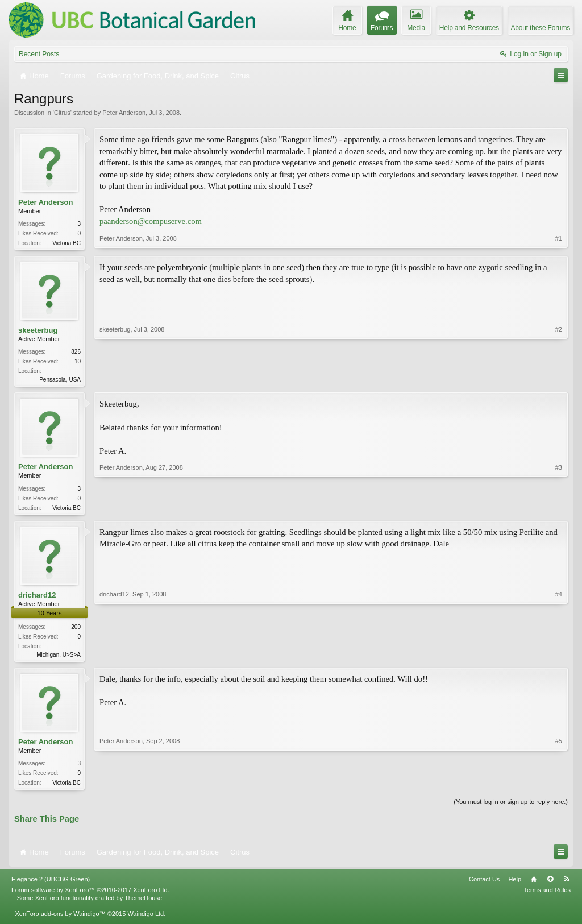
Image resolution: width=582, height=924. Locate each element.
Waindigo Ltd (145, 919)
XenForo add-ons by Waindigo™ (60, 919)
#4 (559, 657)
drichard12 (37, 598)
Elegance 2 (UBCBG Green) (51, 885)
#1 (559, 242)
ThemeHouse (143, 904)
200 (76, 630)
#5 (559, 786)
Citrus (62, 113)
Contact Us (484, 885)
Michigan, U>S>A (59, 658)
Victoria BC (66, 243)
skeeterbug (38, 331)
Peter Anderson (124, 113)
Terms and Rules (547, 896)
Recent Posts (39, 54)
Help (515, 885)
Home (534, 885)
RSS (567, 885)
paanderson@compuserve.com (151, 221)
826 (76, 353)
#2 (559, 379)
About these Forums (541, 28)
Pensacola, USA (60, 381)
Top (550, 885)
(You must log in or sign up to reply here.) (511, 807)
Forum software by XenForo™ (90, 896)
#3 (559, 508)
